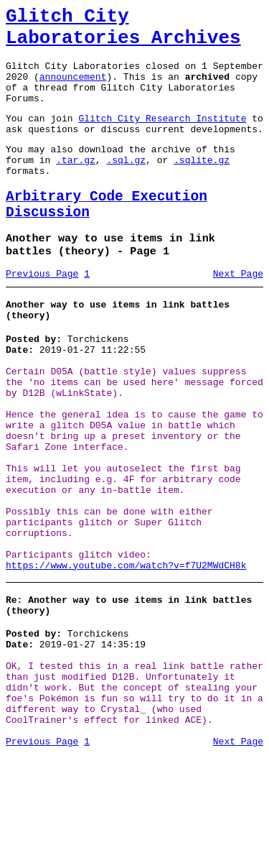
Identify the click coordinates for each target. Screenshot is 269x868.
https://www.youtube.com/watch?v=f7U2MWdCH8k (126, 655)
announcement (73, 89)
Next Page (238, 313)
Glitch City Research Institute (162, 137)
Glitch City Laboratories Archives (123, 32)
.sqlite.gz (202, 185)
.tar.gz (76, 185)
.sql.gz (126, 185)
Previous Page (42, 313)
